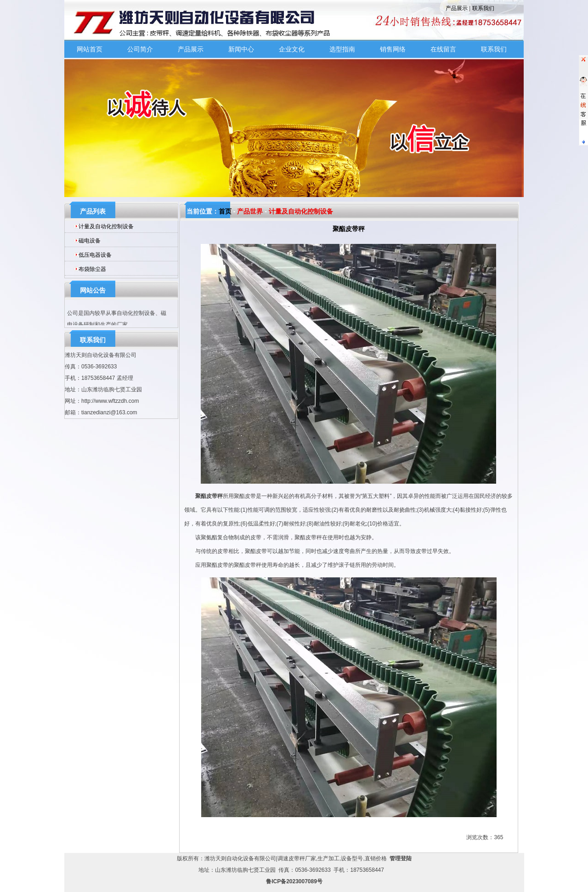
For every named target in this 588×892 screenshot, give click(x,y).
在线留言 (443, 49)
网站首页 (90, 49)
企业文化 (292, 49)
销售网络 (393, 49)
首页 (225, 211)
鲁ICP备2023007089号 (294, 881)
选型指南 (342, 49)
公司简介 (140, 49)
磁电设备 (90, 241)
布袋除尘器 (92, 269)
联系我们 (483, 8)
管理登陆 (401, 858)
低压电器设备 (95, 255)
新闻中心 (241, 49)
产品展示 (457, 8)
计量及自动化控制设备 (106, 226)
